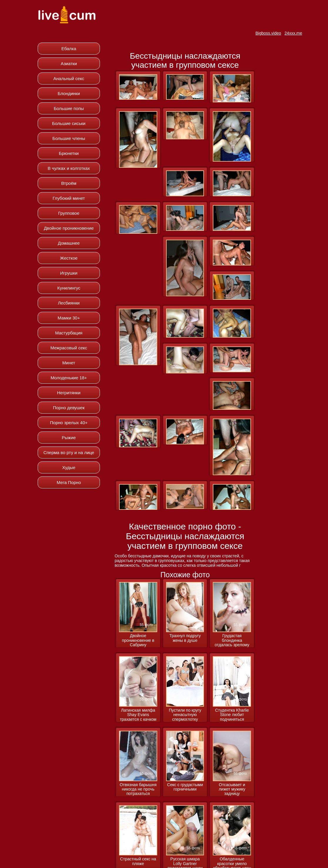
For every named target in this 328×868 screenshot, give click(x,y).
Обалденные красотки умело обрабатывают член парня (232, 851)
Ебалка (69, 49)
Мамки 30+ (69, 318)
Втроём (69, 183)
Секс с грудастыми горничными (185, 787)
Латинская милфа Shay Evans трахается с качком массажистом (138, 715)
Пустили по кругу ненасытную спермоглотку (185, 715)
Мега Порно (69, 482)
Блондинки (69, 93)
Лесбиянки (69, 303)
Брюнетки (69, 153)
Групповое (69, 213)
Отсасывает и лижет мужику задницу (232, 789)
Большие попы (69, 108)
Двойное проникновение (69, 228)
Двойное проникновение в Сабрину (138, 640)
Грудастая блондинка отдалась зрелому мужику (232, 641)
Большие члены (69, 138)
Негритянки (69, 393)
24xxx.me (293, 33)
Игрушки (69, 273)
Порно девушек (69, 408)
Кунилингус (69, 288)
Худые (69, 467)
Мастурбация (69, 333)
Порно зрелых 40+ (69, 423)
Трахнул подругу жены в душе (185, 638)
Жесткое (69, 258)
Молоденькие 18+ (69, 378)
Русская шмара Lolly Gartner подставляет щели (185, 851)
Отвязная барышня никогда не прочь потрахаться (138, 789)
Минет (69, 363)
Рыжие (69, 438)
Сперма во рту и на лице (69, 452)
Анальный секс (69, 78)
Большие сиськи (69, 123)
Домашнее (69, 243)
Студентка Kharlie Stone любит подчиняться (232, 715)
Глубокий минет (69, 198)
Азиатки (69, 64)
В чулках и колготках (69, 168)
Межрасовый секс (69, 348)
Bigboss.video (268, 33)
